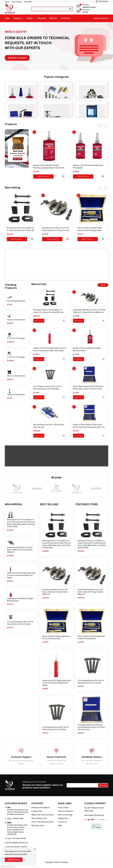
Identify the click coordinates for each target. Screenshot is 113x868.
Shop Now (42, 18)
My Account (104, 1)
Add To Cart (43, 177)
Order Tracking (17, 2)
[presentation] (100, 125)
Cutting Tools (37, 811)
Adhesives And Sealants (41, 808)
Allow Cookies (14, 860)
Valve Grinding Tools (39, 818)
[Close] (35, 849)
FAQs (60, 825)
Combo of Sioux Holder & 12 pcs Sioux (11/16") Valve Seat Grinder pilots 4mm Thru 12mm (89, 426)
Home (7, 18)
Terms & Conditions (65, 811)
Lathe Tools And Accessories (42, 822)
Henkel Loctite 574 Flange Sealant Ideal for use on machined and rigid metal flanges (50, 349)
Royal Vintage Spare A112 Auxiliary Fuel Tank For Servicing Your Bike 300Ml (16, 301)
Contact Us (66, 18)
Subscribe (103, 785)
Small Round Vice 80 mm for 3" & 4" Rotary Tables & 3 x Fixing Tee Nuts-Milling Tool (56, 229)
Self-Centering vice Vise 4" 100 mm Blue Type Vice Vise (48, 426)
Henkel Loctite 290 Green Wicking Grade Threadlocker (88, 167)
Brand (31, 18)
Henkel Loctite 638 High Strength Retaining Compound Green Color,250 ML (49, 167)
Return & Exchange (65, 815)
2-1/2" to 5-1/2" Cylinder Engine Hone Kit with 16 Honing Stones (16, 357)
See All (103, 285)
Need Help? (28, 2)
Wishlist (86, 6)
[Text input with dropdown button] (52, 9)
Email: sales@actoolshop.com (18, 843)
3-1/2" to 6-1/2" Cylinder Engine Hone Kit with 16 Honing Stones (16, 339)
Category (18, 18)
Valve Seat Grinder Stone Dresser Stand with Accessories (16, 320)
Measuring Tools (38, 825)
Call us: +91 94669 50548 (16, 839)
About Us (53, 18)
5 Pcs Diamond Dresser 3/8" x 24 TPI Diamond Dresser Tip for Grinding (48, 388)
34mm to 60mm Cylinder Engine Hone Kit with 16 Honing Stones (90, 229)
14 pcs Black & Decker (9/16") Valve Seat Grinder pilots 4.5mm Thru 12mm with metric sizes (88, 388)
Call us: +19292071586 (15, 819)
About (7, 2)
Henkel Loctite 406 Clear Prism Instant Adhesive (16, 395)
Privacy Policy (63, 808)
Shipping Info (63, 818)
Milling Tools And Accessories (43, 815)
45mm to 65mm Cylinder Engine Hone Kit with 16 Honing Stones (16, 376)
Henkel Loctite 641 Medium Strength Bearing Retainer (87, 349)
